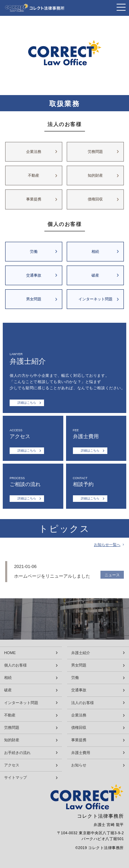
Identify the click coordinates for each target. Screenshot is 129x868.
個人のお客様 (15, 665)
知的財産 (95, 175)
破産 (95, 275)
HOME (10, 653)
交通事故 (34, 275)
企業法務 (34, 152)
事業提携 (34, 199)
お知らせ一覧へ (107, 545)
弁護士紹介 (81, 653)
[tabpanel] (64, 55)
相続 (95, 251)
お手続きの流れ (17, 753)
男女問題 (34, 299)
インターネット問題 (95, 299)
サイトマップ (15, 778)
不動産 (34, 175)
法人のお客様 (83, 703)
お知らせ (79, 765)
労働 (34, 251)
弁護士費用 (81, 753)
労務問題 (95, 152)
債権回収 (95, 199)
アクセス (12, 765)
